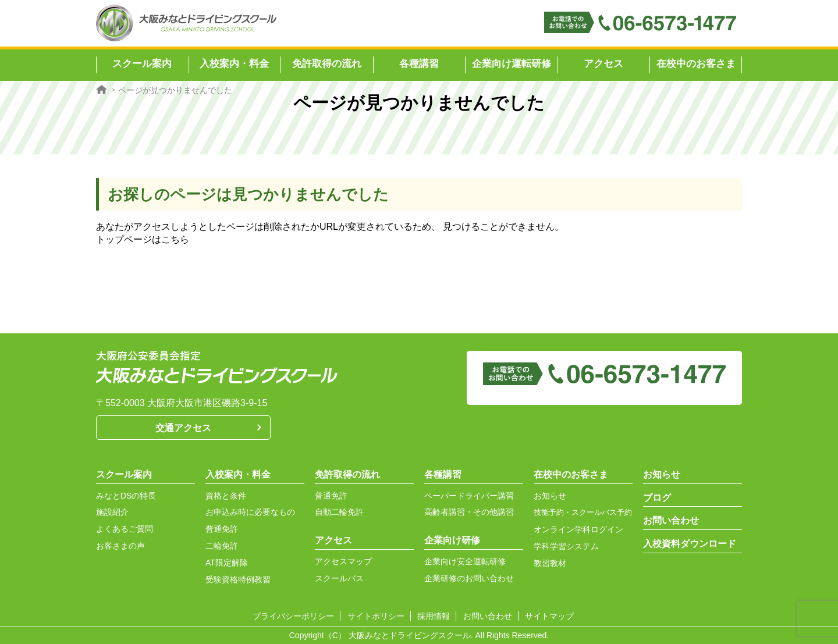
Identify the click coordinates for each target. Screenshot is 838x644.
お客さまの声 (120, 546)
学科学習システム (566, 546)
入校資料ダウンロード (690, 544)
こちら (175, 239)
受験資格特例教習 (238, 579)
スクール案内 (124, 474)
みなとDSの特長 (126, 496)
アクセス (603, 64)
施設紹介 (112, 512)
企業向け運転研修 (512, 64)
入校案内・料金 (238, 474)
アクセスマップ (343, 561)
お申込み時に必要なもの (250, 512)
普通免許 (222, 529)
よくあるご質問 (125, 529)
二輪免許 (222, 546)
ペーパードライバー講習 (469, 496)
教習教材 (550, 563)
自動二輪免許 (339, 512)
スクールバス (339, 578)
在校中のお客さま (696, 64)
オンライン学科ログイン (578, 529)
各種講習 (443, 474)
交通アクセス (183, 428)
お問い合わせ (671, 520)
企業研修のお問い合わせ (469, 578)
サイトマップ (549, 616)
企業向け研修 (452, 540)
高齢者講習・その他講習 (469, 512)
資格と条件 (226, 496)
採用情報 (434, 616)
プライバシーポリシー (293, 616)
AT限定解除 (227, 563)
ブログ (657, 498)
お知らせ (550, 496)
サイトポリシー (376, 616)
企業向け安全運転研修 (465, 561)
